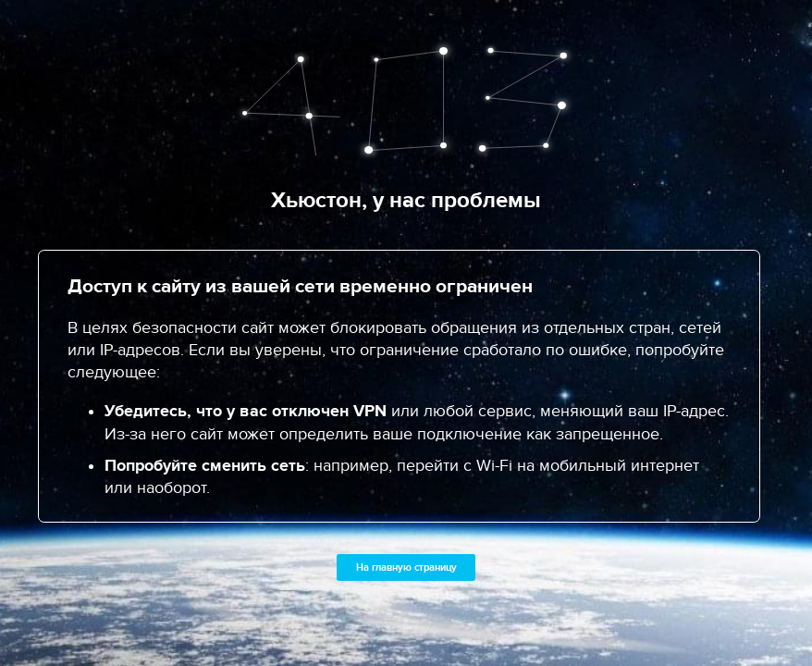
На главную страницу (406, 567)
